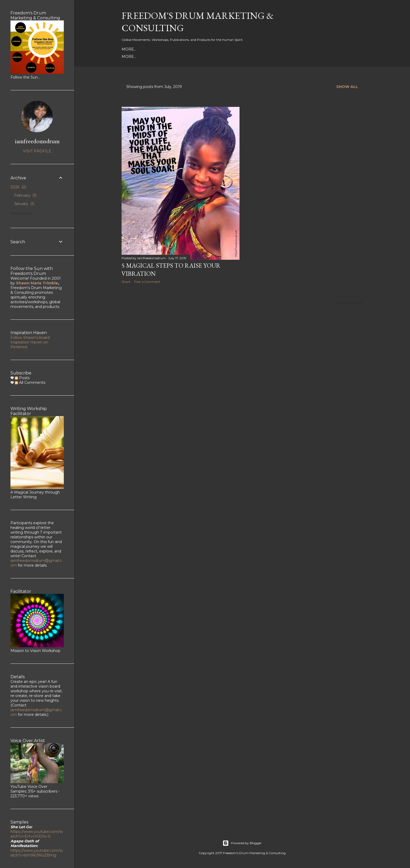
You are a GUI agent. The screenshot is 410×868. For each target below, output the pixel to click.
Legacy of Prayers (283, 49)
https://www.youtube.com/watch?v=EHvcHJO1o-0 (37, 834)
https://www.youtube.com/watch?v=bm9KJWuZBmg (37, 853)
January (24, 204)
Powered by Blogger (242, 843)
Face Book (150, 49)
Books (129, 57)
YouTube (200, 49)
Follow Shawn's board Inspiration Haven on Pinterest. (30, 342)
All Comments (30, 383)
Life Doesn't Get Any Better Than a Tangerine (267, 57)
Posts (22, 378)
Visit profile (37, 151)
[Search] (355, 16)
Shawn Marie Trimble (37, 283)
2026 (18, 187)
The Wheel (202, 57)
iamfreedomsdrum (37, 141)
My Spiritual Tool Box (163, 57)
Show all (347, 87)
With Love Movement (236, 49)
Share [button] (126, 282)
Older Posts (349, 303)
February (25, 195)
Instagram (176, 49)
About (128, 49)
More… (314, 49)
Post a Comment (147, 282)
